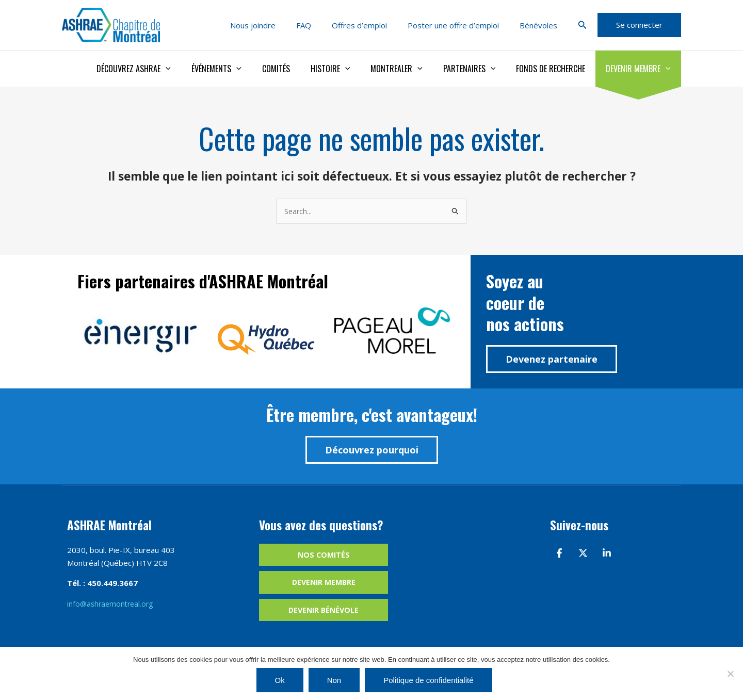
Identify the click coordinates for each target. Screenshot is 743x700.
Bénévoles (541, 25)
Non (334, 680)
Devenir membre (640, 69)
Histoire (349, 69)
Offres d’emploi (372, 25)
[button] (583, 25)
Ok (280, 680)
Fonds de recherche (557, 69)
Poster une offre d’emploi (461, 25)
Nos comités (324, 556)
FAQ (322, 25)
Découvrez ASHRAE (165, 69)
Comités (299, 69)
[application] (197, 69)
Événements (243, 69)
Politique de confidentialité (428, 680)
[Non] (730, 674)
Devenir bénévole (324, 612)
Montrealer (411, 69)
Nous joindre (276, 25)
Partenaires (480, 69)
